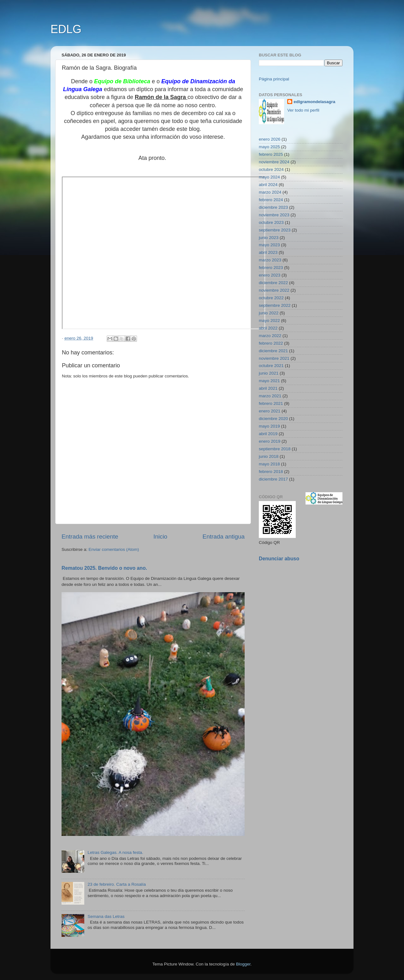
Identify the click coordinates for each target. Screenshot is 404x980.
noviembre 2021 (274, 358)
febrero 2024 (271, 200)
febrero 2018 (271, 472)
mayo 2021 (269, 381)
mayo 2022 (269, 321)
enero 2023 (270, 275)
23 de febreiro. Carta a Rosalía (117, 884)
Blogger (243, 964)
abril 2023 (268, 252)
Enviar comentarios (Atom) (114, 549)
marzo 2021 (270, 396)
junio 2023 (269, 238)
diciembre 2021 (273, 351)
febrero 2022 (271, 343)
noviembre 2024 (274, 162)
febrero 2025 (271, 154)
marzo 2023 (270, 260)
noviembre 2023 (274, 215)
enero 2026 (270, 139)
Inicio (160, 537)
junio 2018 (269, 456)
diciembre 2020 (273, 419)
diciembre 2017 (273, 479)
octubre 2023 (271, 222)
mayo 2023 (269, 245)
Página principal (274, 79)
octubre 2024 (271, 169)
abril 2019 (268, 434)
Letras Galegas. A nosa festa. (115, 852)
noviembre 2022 (274, 290)
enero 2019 (270, 441)
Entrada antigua (224, 537)
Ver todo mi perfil (303, 110)
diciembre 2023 (273, 207)
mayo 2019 (269, 426)
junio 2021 (269, 373)
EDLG (66, 29)
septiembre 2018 (275, 449)
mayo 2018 (269, 464)
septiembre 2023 (275, 230)
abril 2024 (268, 185)
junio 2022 (269, 313)
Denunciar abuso (279, 559)
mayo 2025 (269, 147)
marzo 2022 (270, 336)
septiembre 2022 (275, 305)
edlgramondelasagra (314, 102)
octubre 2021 (271, 366)
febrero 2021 (271, 403)
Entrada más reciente (90, 537)
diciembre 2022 (273, 283)
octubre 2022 (271, 298)
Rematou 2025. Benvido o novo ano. (104, 568)
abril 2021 (268, 388)
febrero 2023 (271, 268)
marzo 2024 (270, 192)
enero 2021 (270, 411)
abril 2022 (268, 328)
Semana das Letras (106, 916)
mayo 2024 (269, 177)
